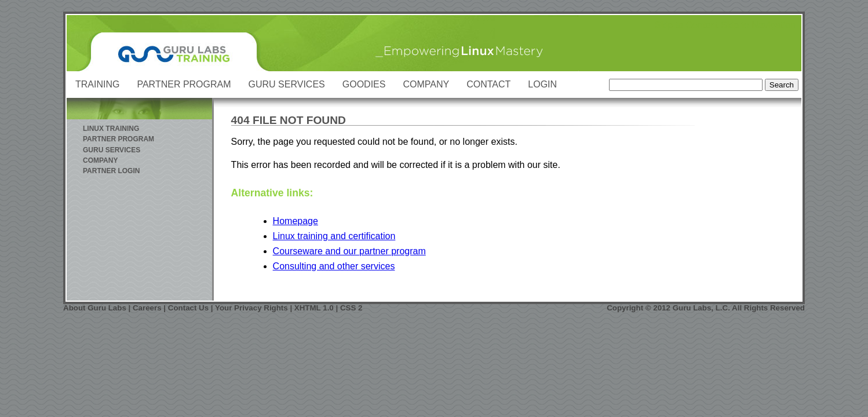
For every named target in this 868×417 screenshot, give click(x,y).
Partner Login (111, 171)
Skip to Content (686, 25)
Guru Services (287, 84)
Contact (488, 84)
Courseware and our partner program (349, 251)
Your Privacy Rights (251, 308)
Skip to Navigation (758, 25)
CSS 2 (351, 308)
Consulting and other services (334, 266)
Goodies (364, 84)
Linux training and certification (334, 236)
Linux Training (111, 129)
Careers (147, 308)
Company (426, 84)
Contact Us (188, 308)
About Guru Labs (95, 308)
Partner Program (184, 84)
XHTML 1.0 (314, 308)
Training (97, 84)
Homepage (296, 221)
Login (542, 84)
